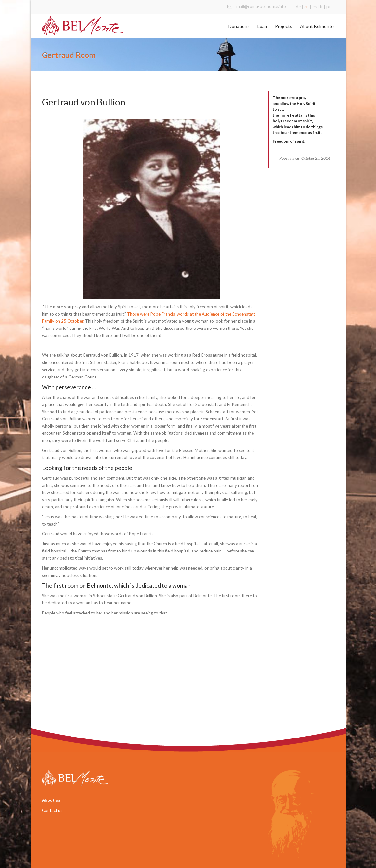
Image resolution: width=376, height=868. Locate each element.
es (314, 7)
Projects (284, 26)
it (321, 7)
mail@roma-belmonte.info (261, 6)
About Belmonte (317, 26)
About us (51, 800)
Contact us (52, 810)
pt (328, 7)
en (306, 7)
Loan (262, 26)
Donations (239, 26)
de (298, 7)
